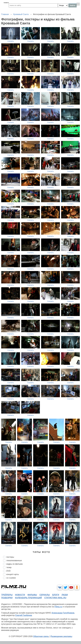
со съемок (11, 578)
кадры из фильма (14, 564)
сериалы (45, 595)
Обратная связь (41, 636)
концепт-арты (13, 574)
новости (20, 595)
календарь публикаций (28, 598)
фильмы (32, 595)
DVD (8, 571)
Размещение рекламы (61, 636)
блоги (56, 595)
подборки (7, 598)
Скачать (11, 41)
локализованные (14, 560)
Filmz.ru (58, 607)
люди (65, 595)
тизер (9, 567)
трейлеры (7, 595)
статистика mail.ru (55, 598)
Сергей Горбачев (23, 615)
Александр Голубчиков (63, 613)
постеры (10, 557)
